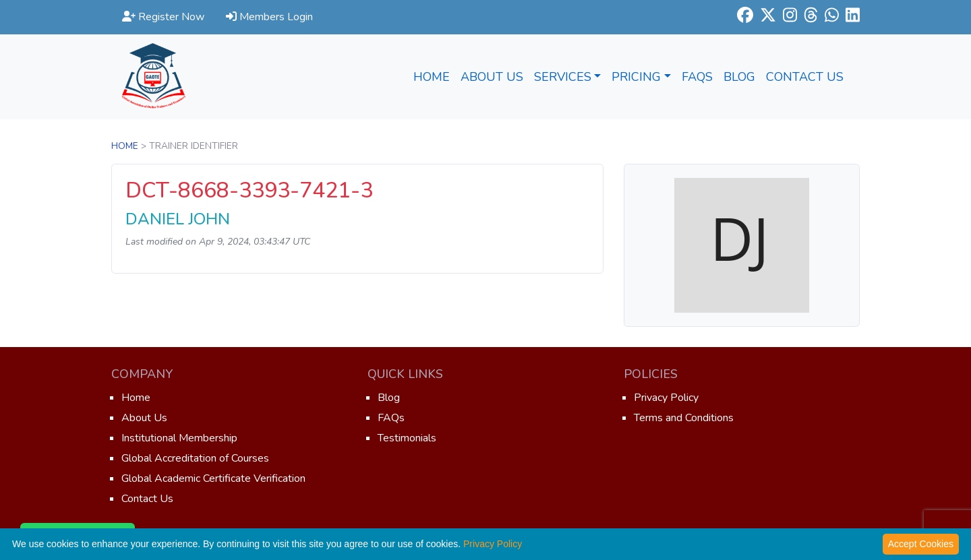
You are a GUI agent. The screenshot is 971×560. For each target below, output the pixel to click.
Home (432, 77)
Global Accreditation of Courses (195, 458)
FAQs (697, 77)
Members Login (269, 17)
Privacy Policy (666, 398)
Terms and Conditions (684, 418)
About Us (492, 77)
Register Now (163, 17)
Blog (739, 77)
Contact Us (805, 77)
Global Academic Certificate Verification (213, 478)
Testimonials (407, 438)
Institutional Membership (179, 438)
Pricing (641, 77)
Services (568, 77)
